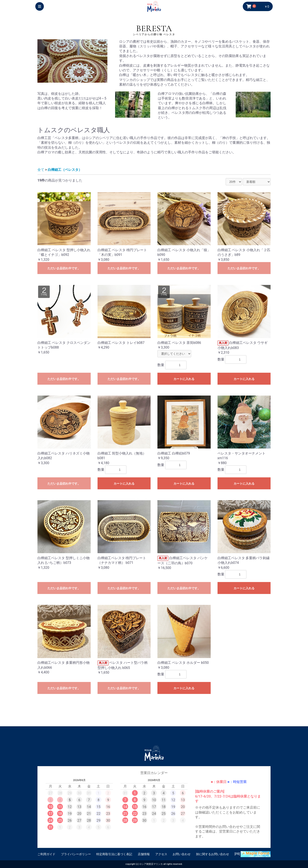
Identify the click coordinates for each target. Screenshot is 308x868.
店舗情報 (144, 854)
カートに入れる (184, 379)
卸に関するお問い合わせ (213, 854)
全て (41, 170)
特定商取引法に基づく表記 (114, 854)
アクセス (161, 854)
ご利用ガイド (46, 854)
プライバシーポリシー (76, 854)
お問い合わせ (182, 854)
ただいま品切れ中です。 (64, 268)
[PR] (253, 854)
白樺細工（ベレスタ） (65, 170)
